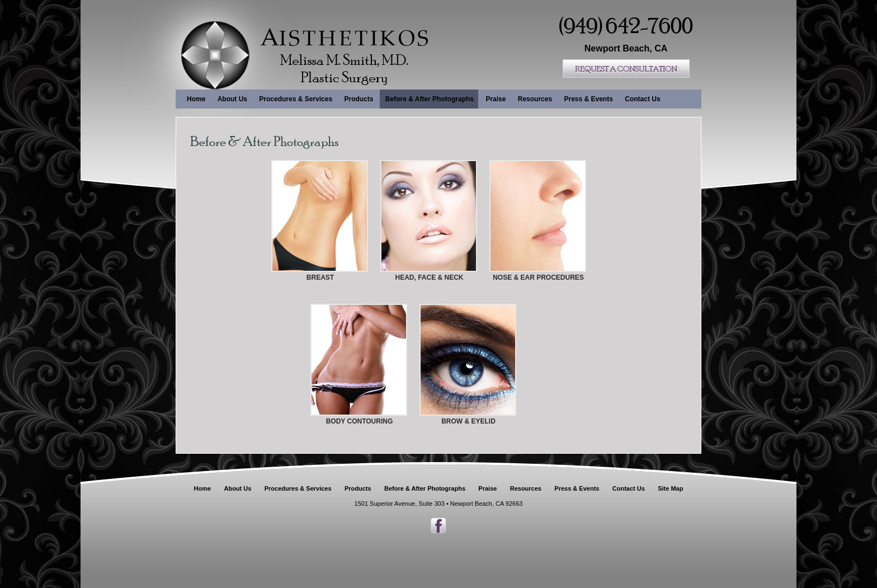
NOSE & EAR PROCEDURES (538, 277)
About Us (232, 99)
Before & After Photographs (430, 99)
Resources (535, 99)
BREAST (320, 277)
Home (196, 99)
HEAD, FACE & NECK (429, 277)
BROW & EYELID (468, 421)
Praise (496, 99)
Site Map (670, 488)
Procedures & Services (296, 99)
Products (359, 99)
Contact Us (642, 99)
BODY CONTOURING (360, 421)
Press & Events (588, 99)
